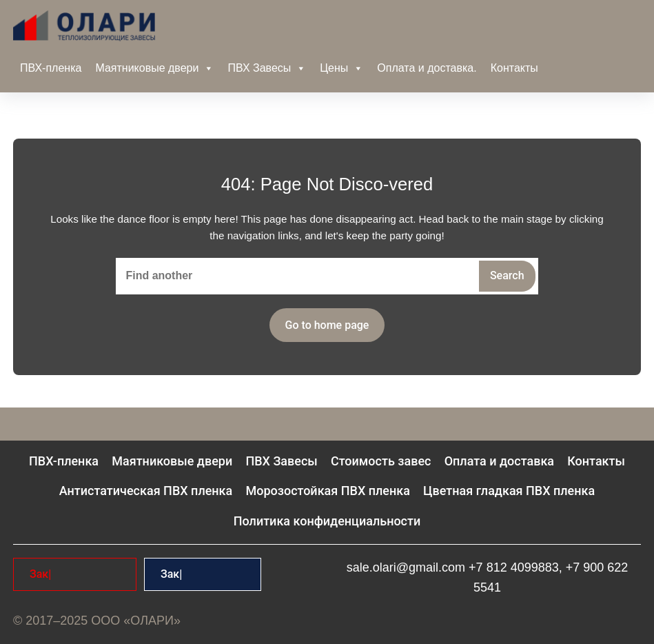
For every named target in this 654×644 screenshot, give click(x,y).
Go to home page (327, 325)
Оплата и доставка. (427, 68)
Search (507, 275)
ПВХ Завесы (267, 68)
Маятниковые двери (154, 68)
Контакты (514, 68)
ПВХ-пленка (51, 68)
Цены (341, 68)
